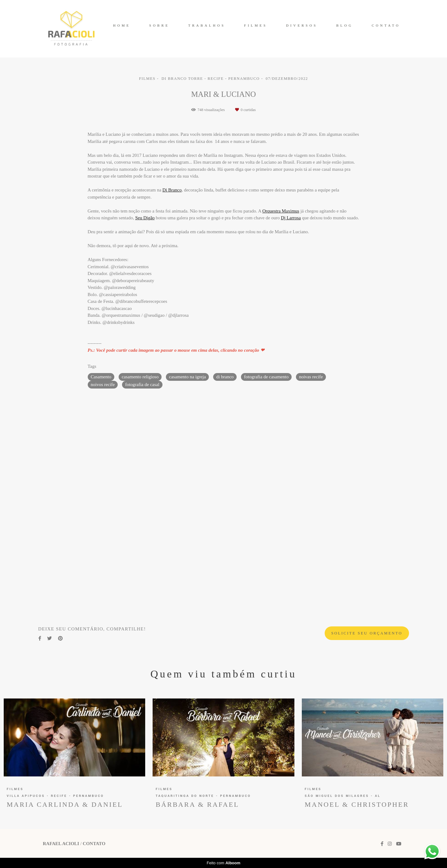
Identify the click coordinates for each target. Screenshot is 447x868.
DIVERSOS (302, 25)
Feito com (223, 863)
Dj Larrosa (291, 218)
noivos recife (103, 385)
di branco (225, 377)
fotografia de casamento (266, 377)
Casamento (101, 377)
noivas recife (311, 377)
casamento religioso (140, 377)
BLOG (344, 25)
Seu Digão (145, 218)
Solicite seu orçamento (367, 633)
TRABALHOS (207, 25)
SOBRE (159, 25)
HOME (122, 25)
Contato (94, 844)
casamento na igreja (187, 377)
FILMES (256, 25)
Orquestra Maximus (281, 211)
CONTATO (386, 25)
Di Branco (172, 190)
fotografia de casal (142, 385)
